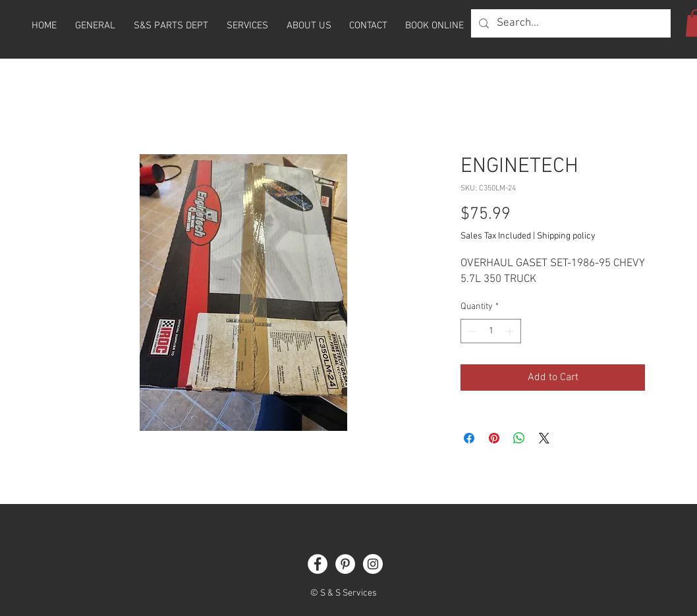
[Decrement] (471, 331)
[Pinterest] (345, 564)
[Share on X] (544, 438)
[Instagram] (373, 564)
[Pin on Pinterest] (494, 438)
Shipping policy (566, 236)
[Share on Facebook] (469, 438)
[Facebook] (318, 564)
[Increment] (511, 331)
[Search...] (570, 23)
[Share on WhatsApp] (519, 438)
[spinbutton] (491, 331)
